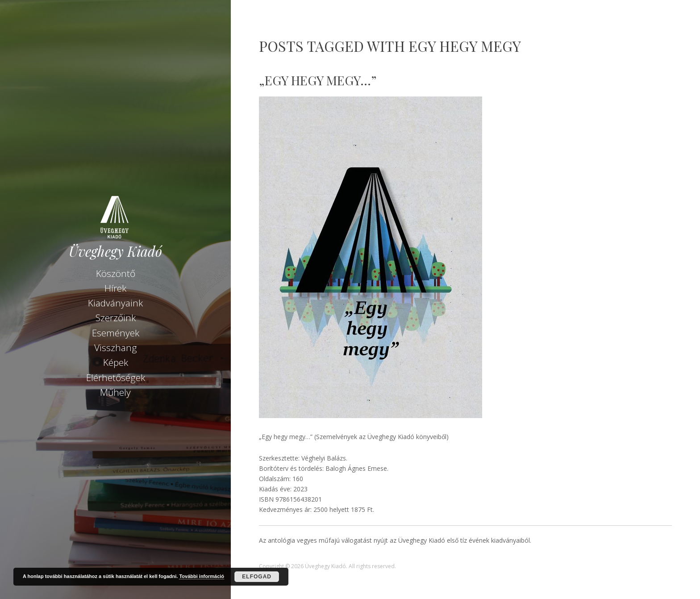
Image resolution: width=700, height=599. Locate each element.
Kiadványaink (115, 303)
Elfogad (257, 577)
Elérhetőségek (116, 377)
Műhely (115, 392)
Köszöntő (116, 273)
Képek (116, 362)
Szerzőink (116, 318)
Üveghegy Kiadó (115, 251)
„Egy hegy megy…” (318, 80)
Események (116, 333)
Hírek (115, 288)
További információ (202, 576)
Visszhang (116, 348)
